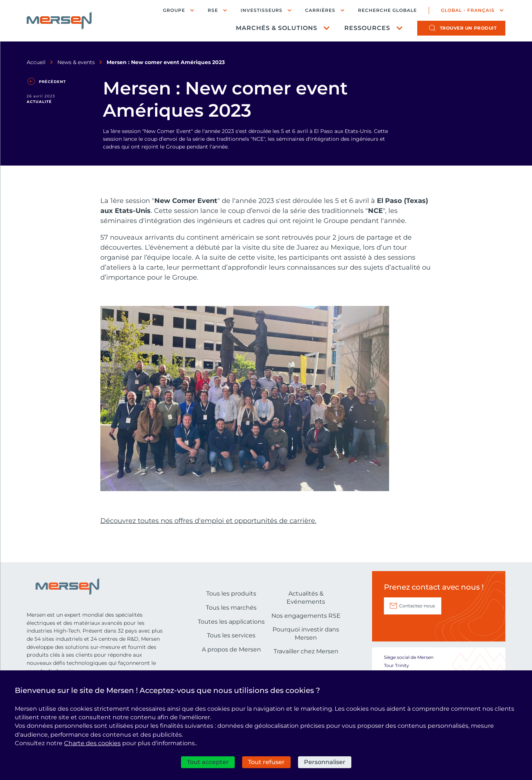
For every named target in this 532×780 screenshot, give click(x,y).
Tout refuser (266, 762)
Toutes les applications (231, 665)
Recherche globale (387, 10)
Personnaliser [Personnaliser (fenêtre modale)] (325, 762)
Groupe (174, 10)
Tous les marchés (231, 651)
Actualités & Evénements (306, 641)
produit (468, 28)
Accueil (36, 62)
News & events (76, 62)
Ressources (367, 28)
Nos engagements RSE (306, 659)
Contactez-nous (417, 649)
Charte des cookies (92, 743)
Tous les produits (231, 636)
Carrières (320, 10)
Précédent (52, 82)
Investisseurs (262, 10)
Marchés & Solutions (277, 28)
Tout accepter (208, 762)
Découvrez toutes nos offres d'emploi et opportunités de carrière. (208, 564)
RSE (213, 10)
